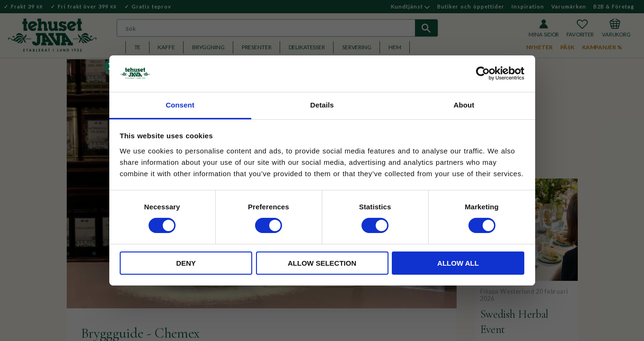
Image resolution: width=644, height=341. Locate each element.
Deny (186, 263)
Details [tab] (322, 105)
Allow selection (322, 263)
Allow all (458, 263)
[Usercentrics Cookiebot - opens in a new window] (483, 73)
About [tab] (464, 105)
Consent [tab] (180, 105)
